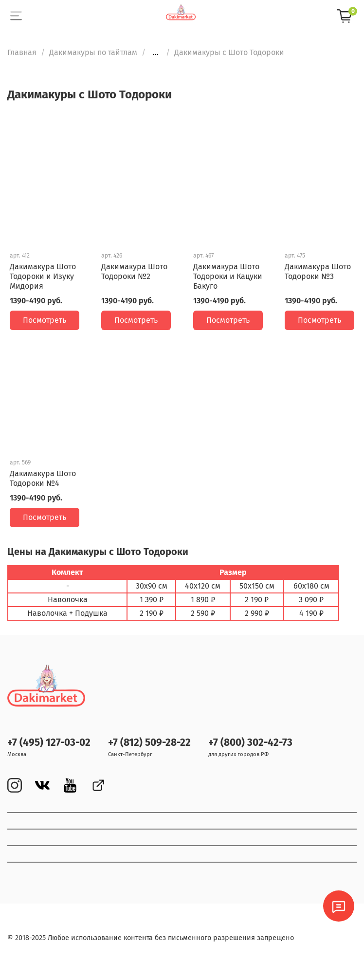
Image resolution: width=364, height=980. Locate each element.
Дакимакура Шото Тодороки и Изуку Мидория (43, 276)
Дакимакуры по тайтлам (93, 52)
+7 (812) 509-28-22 (149, 743)
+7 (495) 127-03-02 (49, 743)
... (156, 53)
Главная (22, 52)
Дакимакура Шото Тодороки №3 (318, 271)
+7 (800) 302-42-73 (250, 743)
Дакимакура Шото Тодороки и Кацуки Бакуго (228, 276)
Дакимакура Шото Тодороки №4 (43, 478)
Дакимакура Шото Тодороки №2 (134, 271)
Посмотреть (45, 320)
